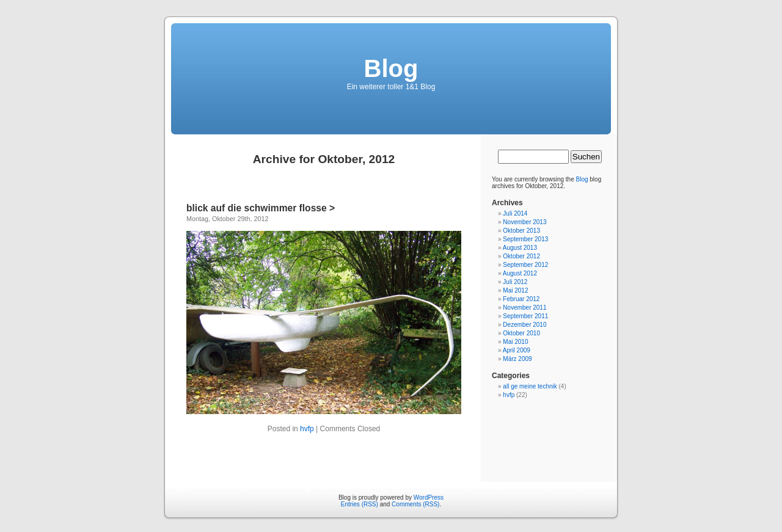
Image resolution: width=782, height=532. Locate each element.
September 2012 (525, 265)
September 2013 (525, 239)
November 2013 (524, 222)
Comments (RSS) (415, 504)
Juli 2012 (515, 282)
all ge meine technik (530, 386)
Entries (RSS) (360, 504)
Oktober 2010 (521, 333)
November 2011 (524, 308)
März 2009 (517, 359)
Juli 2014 (515, 213)
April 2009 (517, 350)
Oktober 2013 (521, 231)
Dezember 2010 (524, 325)
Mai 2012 (515, 290)
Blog (391, 68)
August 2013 (520, 248)
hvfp (307, 429)
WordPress (429, 497)
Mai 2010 (515, 342)
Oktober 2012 (521, 256)
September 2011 (525, 316)
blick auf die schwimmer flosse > (261, 208)
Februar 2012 (521, 299)
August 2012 (520, 273)
